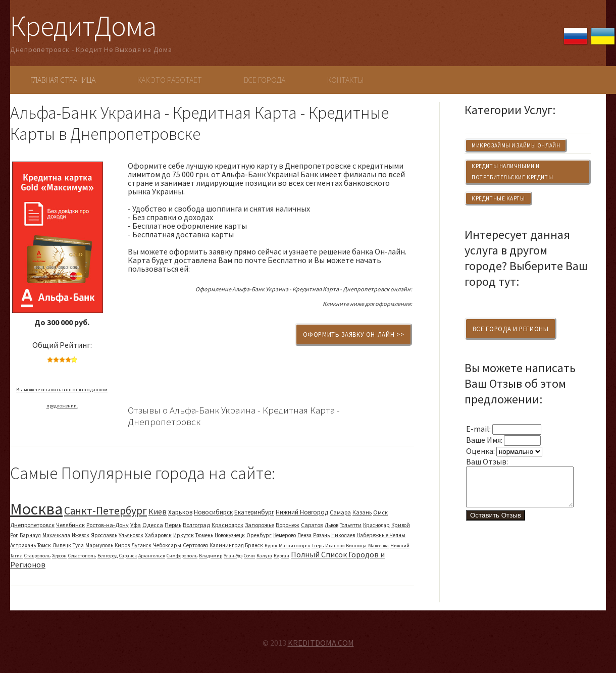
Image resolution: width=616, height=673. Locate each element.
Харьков (180, 512)
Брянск (254, 545)
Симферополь (182, 556)
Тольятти (351, 525)
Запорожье (260, 525)
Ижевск (81, 535)
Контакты (345, 80)
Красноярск (227, 525)
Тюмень (204, 535)
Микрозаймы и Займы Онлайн (516, 145)
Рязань (321, 535)
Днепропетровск (32, 525)
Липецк (62, 545)
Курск (271, 546)
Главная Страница (63, 80)
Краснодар (376, 525)
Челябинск (70, 525)
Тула (78, 545)
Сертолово (195, 545)
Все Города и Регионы (511, 329)
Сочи (249, 556)
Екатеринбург (254, 512)
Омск (380, 512)
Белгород (108, 556)
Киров (122, 545)
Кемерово (285, 535)
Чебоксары (167, 545)
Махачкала (56, 535)
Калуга (264, 556)
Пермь (173, 525)
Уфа (136, 525)
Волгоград (196, 525)
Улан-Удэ (233, 556)
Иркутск (184, 535)
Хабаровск (158, 535)
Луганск (141, 545)
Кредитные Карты (498, 198)
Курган (281, 556)
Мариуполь (99, 545)
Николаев (343, 535)
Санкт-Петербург (106, 511)
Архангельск (152, 556)
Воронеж (288, 525)
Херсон (59, 556)
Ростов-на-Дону (108, 525)
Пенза (304, 535)
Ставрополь (37, 556)
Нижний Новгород (302, 512)
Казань (362, 512)
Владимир (211, 556)
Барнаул (30, 535)
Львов (331, 525)
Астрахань (23, 545)
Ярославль (104, 535)
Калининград (226, 545)
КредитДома (83, 26)
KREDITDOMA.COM (321, 643)
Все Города (265, 80)
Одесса (153, 525)
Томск (44, 545)
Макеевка (378, 546)
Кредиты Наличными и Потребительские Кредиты (512, 172)
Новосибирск (213, 512)
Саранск (128, 556)
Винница (356, 546)
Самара (340, 512)
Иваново (335, 546)
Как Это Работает (170, 80)
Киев (158, 511)
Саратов (312, 525)
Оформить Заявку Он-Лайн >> (354, 334)
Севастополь (82, 556)
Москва (36, 509)
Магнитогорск (294, 546)
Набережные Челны (381, 535)
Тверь (318, 546)
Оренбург (259, 535)
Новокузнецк (230, 535)
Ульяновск (131, 535)
